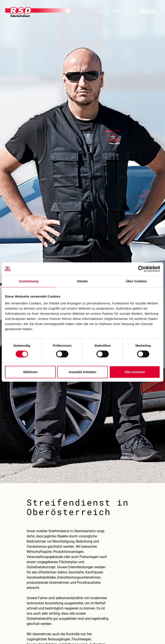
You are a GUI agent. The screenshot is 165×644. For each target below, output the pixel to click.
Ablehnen (30, 372)
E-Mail (99, 11)
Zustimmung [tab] (29, 281)
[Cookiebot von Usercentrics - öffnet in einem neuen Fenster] (141, 269)
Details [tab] (82, 281)
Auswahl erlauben (82, 372)
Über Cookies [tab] (136, 281)
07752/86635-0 (122, 11)
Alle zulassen (135, 372)
